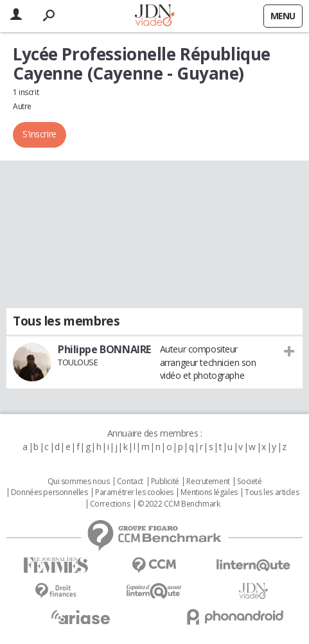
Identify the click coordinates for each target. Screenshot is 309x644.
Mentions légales (209, 492)
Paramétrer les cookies (134, 492)
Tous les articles (272, 492)
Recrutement (208, 482)
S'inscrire (40, 134)
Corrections (110, 504)
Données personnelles (49, 492)
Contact (130, 482)
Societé (249, 482)
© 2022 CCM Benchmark (179, 504)
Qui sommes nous (79, 482)
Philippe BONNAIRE (104, 349)
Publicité (165, 482)
